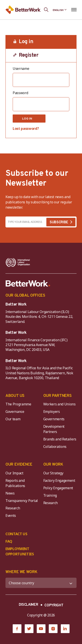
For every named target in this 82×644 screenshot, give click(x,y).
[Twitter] (29, 629)
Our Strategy (53, 473)
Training (50, 495)
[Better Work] (28, 283)
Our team (13, 419)
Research (13, 508)
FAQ (9, 541)
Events (11, 516)
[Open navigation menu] (74, 10)
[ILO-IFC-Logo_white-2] (18, 262)
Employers (52, 412)
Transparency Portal (22, 501)
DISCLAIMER (29, 605)
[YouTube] (41, 629)
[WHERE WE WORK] (41, 583)
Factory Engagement (59, 480)
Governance (15, 412)
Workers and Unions (59, 404)
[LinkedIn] (65, 629)
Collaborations (55, 447)
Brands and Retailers (60, 439)
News (10, 493)
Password (20, 93)
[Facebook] (17, 629)
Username (21, 69)
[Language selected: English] (60, 10)
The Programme (18, 404)
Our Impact (14, 473)
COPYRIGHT (54, 605)
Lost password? (26, 128)
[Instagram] (53, 629)
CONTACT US (16, 534)
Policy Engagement (59, 488)
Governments (54, 419)
